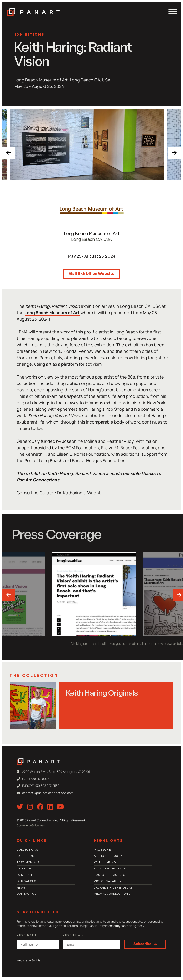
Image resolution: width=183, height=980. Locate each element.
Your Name (27, 936)
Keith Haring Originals (102, 694)
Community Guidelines (31, 826)
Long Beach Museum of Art (92, 234)
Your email (73, 936)
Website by (28, 961)
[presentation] (10, 154)
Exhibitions (29, 35)
